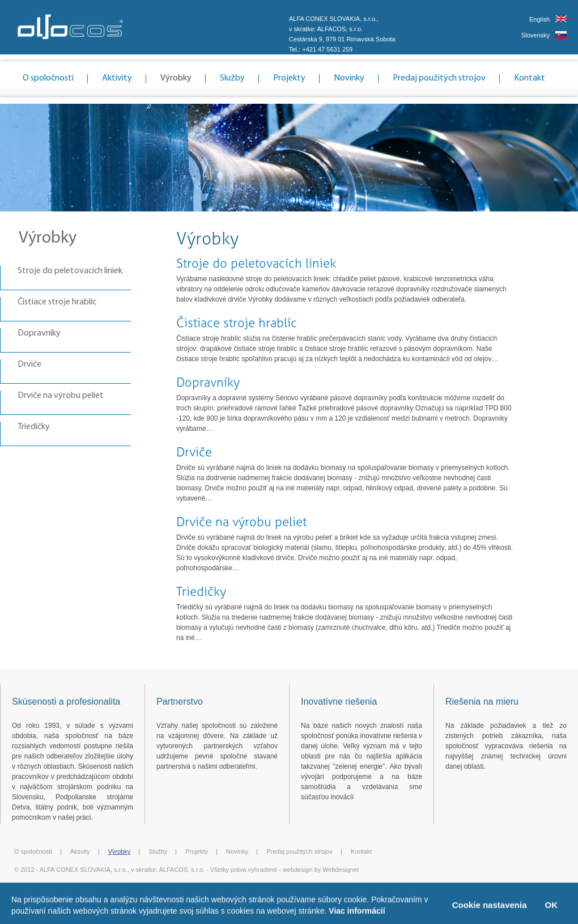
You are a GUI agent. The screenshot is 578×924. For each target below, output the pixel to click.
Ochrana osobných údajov (351, 887)
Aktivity (117, 78)
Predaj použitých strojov (439, 78)
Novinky (349, 78)
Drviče (29, 364)
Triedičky (34, 427)
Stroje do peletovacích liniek (70, 271)
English (539, 19)
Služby (232, 78)
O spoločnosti (48, 78)
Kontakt (530, 78)
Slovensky (535, 35)
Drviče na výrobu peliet (61, 396)
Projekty (289, 78)
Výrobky (176, 78)
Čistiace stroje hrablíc (57, 302)
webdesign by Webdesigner (321, 870)
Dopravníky (39, 333)
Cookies (298, 887)
